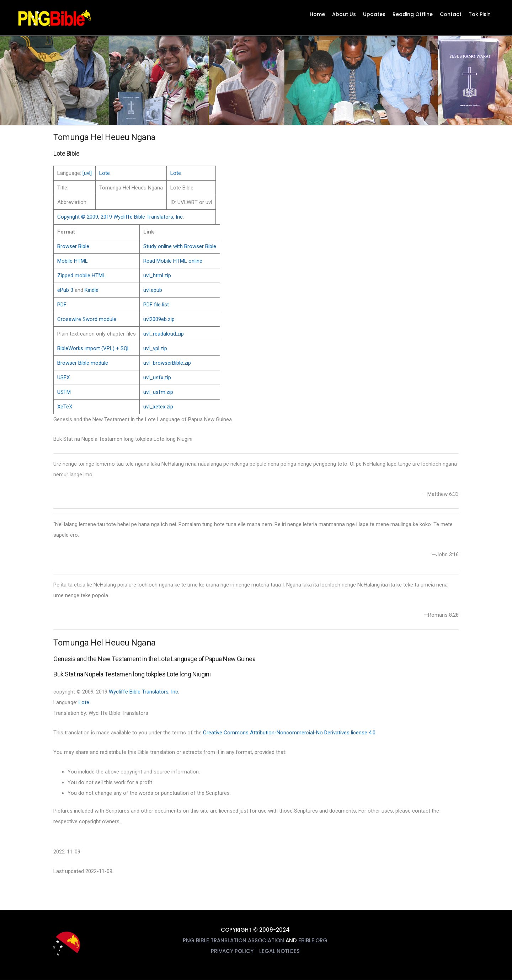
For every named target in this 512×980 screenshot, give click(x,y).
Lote (105, 173)
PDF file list (156, 305)
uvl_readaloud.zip (164, 334)
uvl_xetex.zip (158, 407)
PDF (62, 305)
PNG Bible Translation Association (233, 940)
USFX (63, 377)
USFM (64, 392)
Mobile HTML (73, 261)
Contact (451, 14)
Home (317, 14)
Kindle (92, 290)
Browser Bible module (83, 363)
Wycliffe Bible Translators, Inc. (144, 692)
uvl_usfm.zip (158, 392)
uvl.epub (153, 290)
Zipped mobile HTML (81, 275)
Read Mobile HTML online (173, 261)
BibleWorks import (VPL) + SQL (94, 348)
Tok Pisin (480, 14)
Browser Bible (73, 246)
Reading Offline (413, 14)
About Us (344, 14)
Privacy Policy (232, 951)
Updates (374, 14)
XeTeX (65, 407)
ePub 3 (65, 290)
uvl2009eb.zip (159, 319)
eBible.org (313, 940)
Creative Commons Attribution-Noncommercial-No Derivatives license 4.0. (290, 733)
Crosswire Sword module (87, 319)
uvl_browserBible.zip (167, 363)
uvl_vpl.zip (155, 348)
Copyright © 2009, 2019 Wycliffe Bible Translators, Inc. (121, 217)
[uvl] (87, 173)
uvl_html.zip (157, 275)
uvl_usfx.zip (157, 377)
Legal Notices (279, 951)
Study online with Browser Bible (180, 246)
